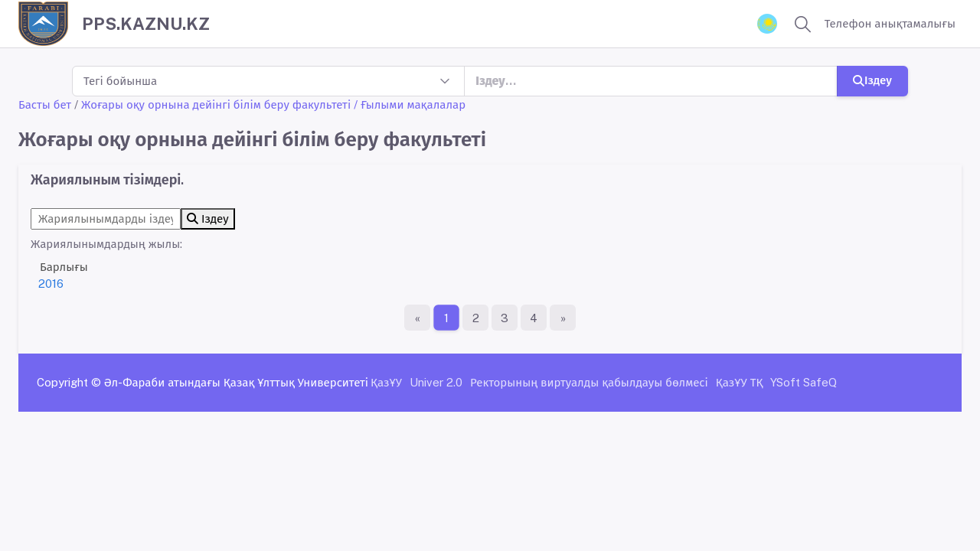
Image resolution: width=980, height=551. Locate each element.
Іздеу (872, 80)
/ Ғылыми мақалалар (410, 104)
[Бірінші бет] (417, 318)
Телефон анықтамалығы (890, 23)
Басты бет (45, 104)
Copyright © (69, 382)
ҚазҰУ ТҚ (740, 382)
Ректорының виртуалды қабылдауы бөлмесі (589, 382)
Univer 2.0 (436, 382)
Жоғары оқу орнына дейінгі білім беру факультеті (216, 104)
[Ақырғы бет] (563, 318)
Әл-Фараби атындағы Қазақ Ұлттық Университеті (236, 382)
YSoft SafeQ (804, 382)
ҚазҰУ (386, 382)
